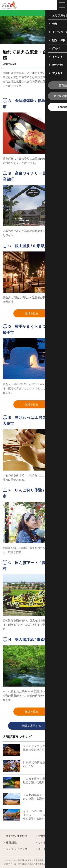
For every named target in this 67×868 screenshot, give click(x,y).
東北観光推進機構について (17, 836)
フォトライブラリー (16, 849)
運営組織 (10, 843)
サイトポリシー (46, 843)
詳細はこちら (11, 743)
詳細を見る (38, 314)
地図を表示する (39, 726)
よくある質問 (44, 849)
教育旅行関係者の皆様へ (50, 836)
